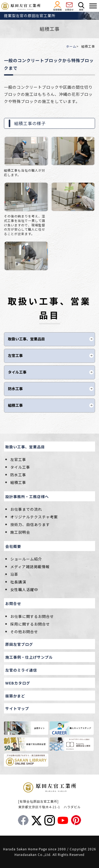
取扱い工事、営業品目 (26, 339)
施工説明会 (20, 532)
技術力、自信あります (30, 524)
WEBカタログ (18, 683)
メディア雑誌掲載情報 (30, 567)
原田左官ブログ (19, 644)
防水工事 (15, 389)
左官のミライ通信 (21, 670)
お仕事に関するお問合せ (32, 616)
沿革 (14, 574)
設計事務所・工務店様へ (27, 497)
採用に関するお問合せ (30, 624)
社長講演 (18, 582)
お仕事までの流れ (26, 509)
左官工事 (15, 355)
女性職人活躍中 (24, 589)
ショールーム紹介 (26, 559)
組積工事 (15, 405)
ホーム (71, 46)
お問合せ (13, 603)
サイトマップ (17, 708)
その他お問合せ (24, 632)
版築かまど (15, 696)
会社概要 (13, 546)
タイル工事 (17, 372)
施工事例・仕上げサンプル (29, 657)
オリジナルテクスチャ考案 (34, 517)
